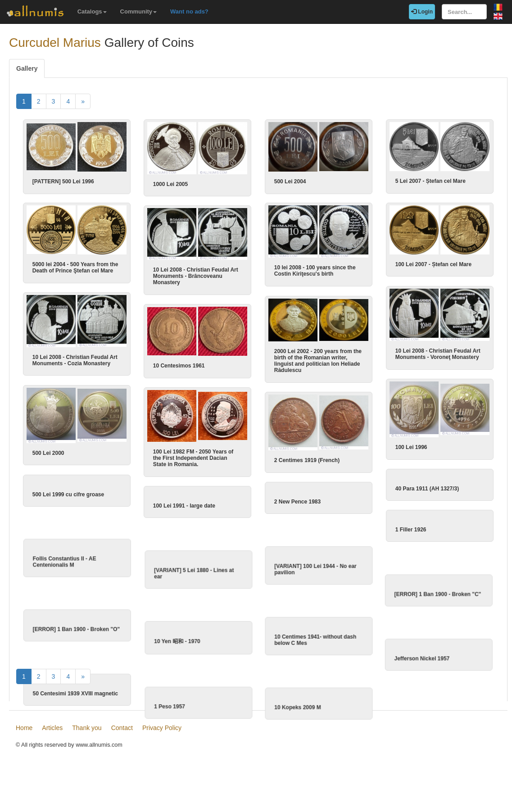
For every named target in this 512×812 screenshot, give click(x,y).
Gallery (27, 68)
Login (422, 12)
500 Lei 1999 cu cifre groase (77, 490)
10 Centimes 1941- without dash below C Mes (315, 649)
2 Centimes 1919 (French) (307, 458)
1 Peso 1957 (187, 722)
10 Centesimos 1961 (197, 364)
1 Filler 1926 (383, 527)
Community (139, 11)
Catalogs (92, 11)
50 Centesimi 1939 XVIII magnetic (84, 709)
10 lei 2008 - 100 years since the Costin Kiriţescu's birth (315, 270)
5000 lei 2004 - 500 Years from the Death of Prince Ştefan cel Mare (84, 267)
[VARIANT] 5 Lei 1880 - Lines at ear (211, 576)
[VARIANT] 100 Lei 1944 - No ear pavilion (315, 572)
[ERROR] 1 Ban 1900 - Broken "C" (411, 599)
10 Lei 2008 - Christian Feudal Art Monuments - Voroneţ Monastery (410, 352)
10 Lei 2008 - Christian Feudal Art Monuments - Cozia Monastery (84, 358)
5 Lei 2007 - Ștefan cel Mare (430, 181)
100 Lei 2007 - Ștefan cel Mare (406, 263)
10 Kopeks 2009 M (297, 723)
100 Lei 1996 (384, 445)
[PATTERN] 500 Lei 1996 (63, 181)
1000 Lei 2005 (170, 184)
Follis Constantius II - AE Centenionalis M (73, 564)
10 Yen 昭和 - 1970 (195, 650)
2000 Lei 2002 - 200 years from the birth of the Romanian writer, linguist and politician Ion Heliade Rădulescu (318, 359)
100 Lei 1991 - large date (203, 502)
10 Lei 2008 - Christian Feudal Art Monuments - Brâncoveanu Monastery (214, 275)
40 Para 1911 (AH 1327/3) (400, 484)
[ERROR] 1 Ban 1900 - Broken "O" (85, 638)
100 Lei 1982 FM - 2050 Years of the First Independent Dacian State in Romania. (212, 455)
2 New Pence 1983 (297, 498)
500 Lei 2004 (290, 181)
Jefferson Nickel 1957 (396, 669)
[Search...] (464, 12)
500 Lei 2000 (57, 450)
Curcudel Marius (55, 43)
